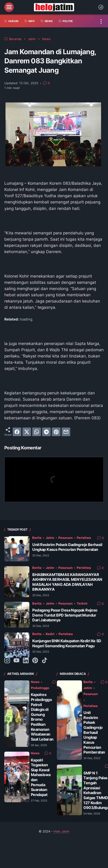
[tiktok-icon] (44, 661)
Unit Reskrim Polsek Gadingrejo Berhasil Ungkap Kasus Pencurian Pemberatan (67, 547)
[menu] (9, 7)
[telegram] (46, 432)
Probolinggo (40, 688)
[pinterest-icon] (35, 661)
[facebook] (17, 432)
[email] (66, 432)
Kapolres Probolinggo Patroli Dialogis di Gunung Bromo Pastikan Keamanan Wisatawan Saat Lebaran (42, 717)
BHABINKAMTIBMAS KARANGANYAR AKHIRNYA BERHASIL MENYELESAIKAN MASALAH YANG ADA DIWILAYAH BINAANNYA (67, 582)
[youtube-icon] (16, 661)
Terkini (82, 603)
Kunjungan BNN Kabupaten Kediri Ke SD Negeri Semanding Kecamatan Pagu (67, 643)
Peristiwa (84, 538)
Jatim (50, 538)
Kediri (50, 634)
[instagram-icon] (7, 661)
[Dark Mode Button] (101, 7)
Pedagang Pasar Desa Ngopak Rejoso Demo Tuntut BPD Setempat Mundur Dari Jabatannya (65, 615)
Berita (37, 538)
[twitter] (27, 432)
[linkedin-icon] (26, 661)
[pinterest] (56, 432)
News (35, 682)
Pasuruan (65, 538)
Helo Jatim (61, 831)
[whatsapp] (37, 432)
